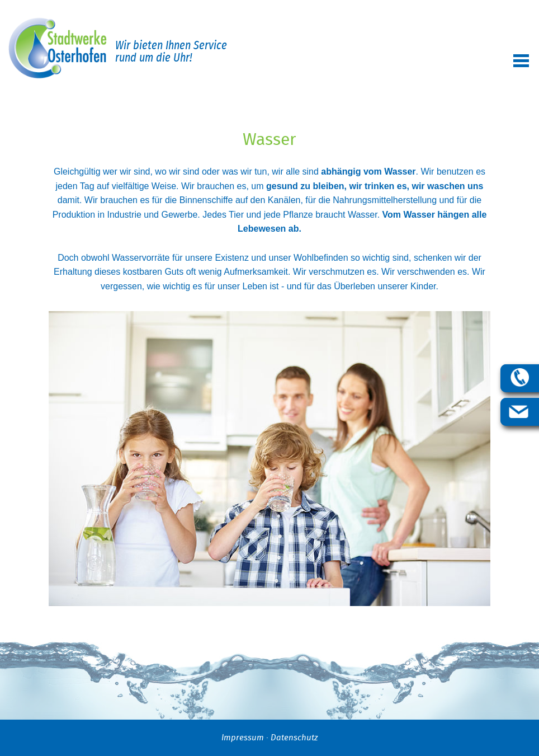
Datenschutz (294, 738)
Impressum (243, 738)
